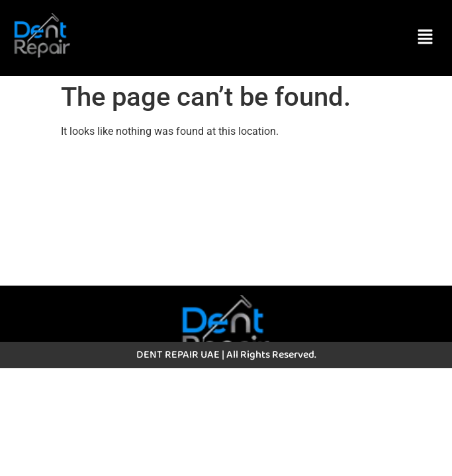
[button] (426, 38)
